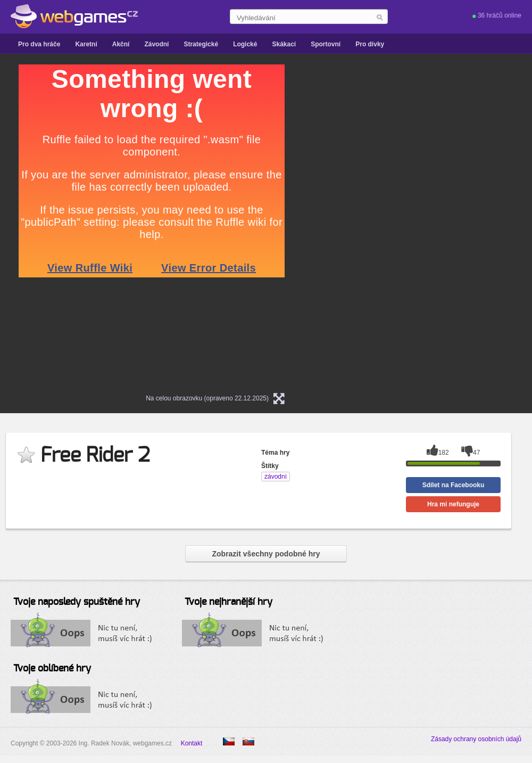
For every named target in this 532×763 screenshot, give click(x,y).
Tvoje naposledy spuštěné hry (77, 602)
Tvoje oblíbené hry (52, 669)
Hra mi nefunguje (453, 504)
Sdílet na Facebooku (454, 485)
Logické (245, 44)
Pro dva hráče (39, 44)
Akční (121, 44)
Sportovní (326, 44)
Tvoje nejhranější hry (228, 602)
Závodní (156, 44)
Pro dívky (370, 44)
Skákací (284, 44)
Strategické (201, 44)
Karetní (86, 44)
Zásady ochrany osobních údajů (476, 739)
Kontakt (192, 743)
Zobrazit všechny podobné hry (266, 554)
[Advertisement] (434, 224)
